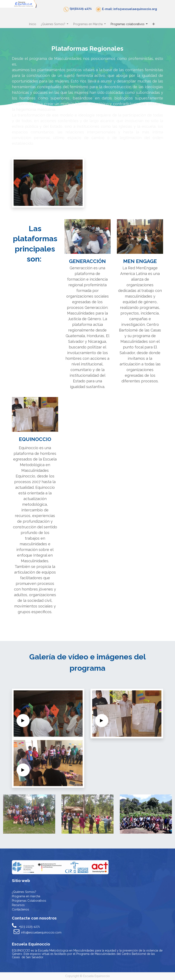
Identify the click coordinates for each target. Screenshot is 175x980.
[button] (153, 24)
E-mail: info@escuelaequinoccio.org (130, 9)
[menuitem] (33, 24)
